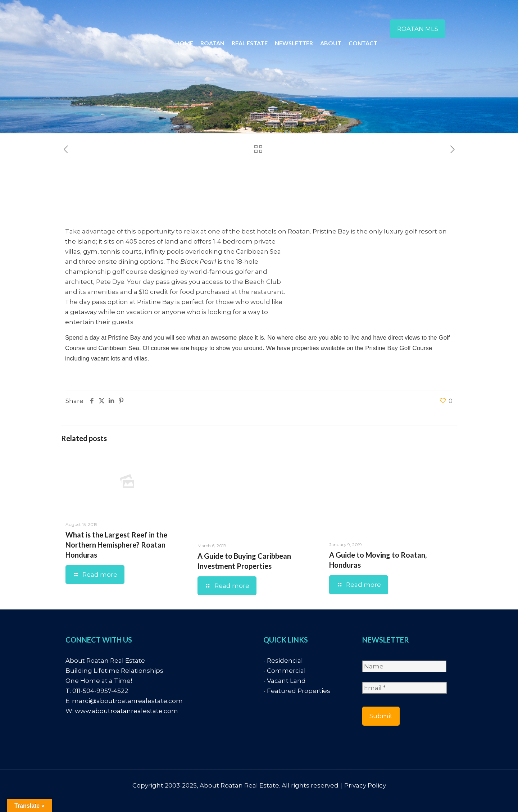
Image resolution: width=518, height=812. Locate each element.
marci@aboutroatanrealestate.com (127, 701)
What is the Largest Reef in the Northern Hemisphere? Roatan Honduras (116, 545)
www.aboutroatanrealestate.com (126, 711)
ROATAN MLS (418, 29)
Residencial (285, 661)
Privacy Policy (365, 785)
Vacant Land (286, 681)
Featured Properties (299, 691)
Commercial (286, 671)
